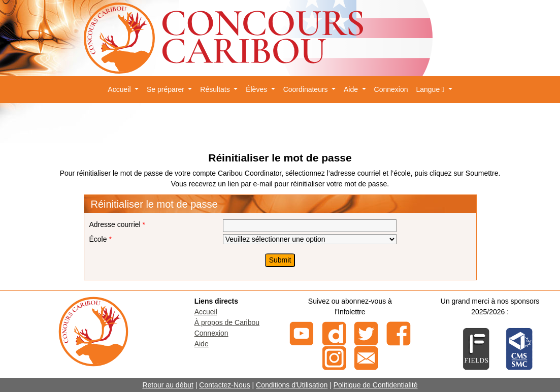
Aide (202, 344)
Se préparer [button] (167, 89)
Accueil (206, 312)
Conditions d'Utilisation (292, 385)
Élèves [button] (257, 89)
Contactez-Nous (224, 385)
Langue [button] (431, 89)
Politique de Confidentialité (376, 385)
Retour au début (168, 385)
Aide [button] (352, 89)
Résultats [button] (216, 89)
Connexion (391, 89)
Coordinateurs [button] (307, 89)
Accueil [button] (120, 89)
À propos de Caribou (227, 322)
